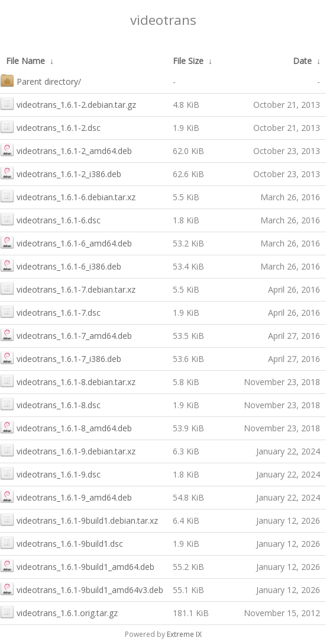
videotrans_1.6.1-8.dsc (50, 404)
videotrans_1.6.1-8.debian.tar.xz (68, 381)
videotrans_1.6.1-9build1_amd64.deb (77, 565)
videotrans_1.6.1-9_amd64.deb (66, 496)
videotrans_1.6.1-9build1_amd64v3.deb (82, 589)
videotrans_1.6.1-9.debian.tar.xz (68, 450)
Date (302, 61)
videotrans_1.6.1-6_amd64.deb (66, 242)
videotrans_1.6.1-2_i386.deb (61, 173)
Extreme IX (184, 634)
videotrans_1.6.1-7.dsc (50, 311)
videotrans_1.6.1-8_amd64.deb (66, 427)
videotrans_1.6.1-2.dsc (50, 126)
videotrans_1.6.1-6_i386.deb (61, 265)
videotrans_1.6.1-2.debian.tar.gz (68, 103)
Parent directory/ (41, 80)
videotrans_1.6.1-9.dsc (50, 473)
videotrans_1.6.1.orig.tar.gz (59, 612)
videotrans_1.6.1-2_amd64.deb (66, 150)
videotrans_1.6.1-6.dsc (50, 219)
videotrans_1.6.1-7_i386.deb (61, 358)
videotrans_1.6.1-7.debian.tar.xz (68, 288)
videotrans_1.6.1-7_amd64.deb (66, 334)
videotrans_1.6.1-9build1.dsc (62, 542)
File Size (188, 61)
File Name (25, 61)
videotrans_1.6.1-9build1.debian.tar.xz (79, 519)
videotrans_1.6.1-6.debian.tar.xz (68, 196)
